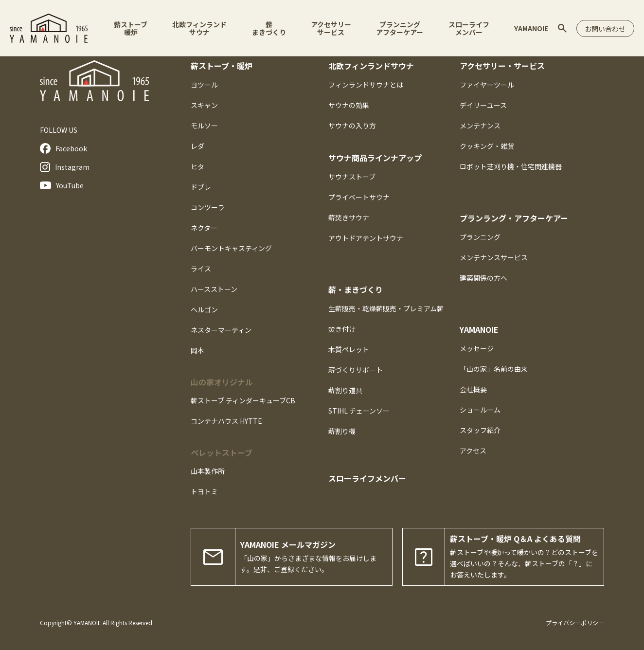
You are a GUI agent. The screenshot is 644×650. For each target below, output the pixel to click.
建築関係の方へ (483, 278)
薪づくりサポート (356, 370)
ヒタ (197, 166)
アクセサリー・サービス (502, 66)
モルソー (204, 126)
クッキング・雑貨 (487, 146)
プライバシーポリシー (575, 623)
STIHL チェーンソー (359, 411)
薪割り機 (342, 431)
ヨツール (204, 85)
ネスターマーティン (221, 330)
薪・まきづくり (356, 289)
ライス (201, 269)
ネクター (204, 228)
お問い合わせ (604, 29)
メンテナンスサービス (494, 257)
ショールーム (480, 410)
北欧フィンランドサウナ (199, 28)
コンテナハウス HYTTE (226, 421)
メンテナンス (480, 126)
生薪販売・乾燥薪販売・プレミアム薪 (386, 308)
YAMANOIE (528, 28)
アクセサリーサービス (329, 28)
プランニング (480, 237)
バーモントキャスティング (231, 248)
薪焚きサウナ (349, 217)
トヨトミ (204, 491)
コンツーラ (208, 207)
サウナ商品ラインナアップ (375, 158)
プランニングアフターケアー (398, 28)
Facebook (63, 148)
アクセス (473, 451)
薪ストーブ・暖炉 (222, 66)
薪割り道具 (345, 390)
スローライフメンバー (466, 28)
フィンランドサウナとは (366, 85)
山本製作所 (208, 471)
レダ (197, 146)
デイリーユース (483, 105)
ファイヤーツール (487, 85)
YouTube (62, 185)
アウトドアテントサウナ (366, 238)
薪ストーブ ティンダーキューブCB (243, 400)
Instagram (65, 167)
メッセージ (477, 348)
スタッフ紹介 (480, 430)
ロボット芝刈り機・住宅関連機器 (511, 166)
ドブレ (201, 187)
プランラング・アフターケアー (514, 218)
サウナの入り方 (352, 126)
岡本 (197, 350)
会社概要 (473, 389)
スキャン (204, 105)
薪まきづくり (268, 28)
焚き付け (342, 329)
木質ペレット (349, 349)
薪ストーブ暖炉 (131, 28)
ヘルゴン (204, 309)
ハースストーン (214, 289)
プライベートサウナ (359, 197)
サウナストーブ (352, 177)
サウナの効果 (349, 105)
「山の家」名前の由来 (494, 369)
